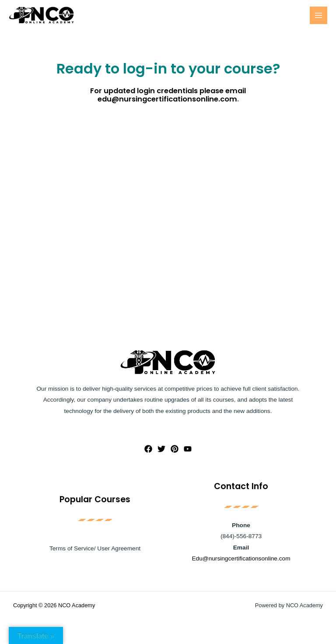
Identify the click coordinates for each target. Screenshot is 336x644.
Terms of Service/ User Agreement (95, 548)
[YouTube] (188, 449)
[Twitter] (161, 449)
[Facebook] (148, 449)
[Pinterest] (175, 449)
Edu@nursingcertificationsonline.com (241, 558)
